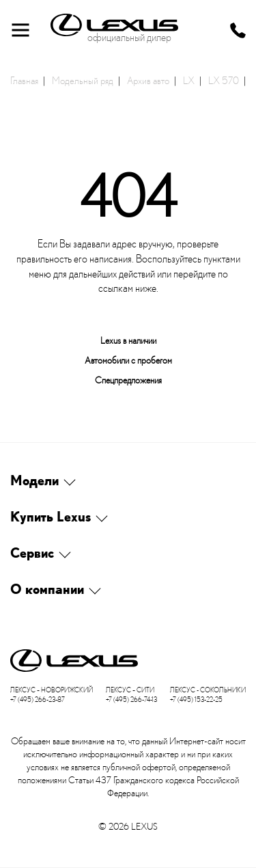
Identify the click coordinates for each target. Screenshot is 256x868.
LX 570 (224, 80)
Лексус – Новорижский (52, 690)
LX (189, 80)
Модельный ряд (83, 80)
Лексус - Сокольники (208, 690)
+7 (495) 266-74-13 (131, 700)
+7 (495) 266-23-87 (38, 700)
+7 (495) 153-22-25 (196, 700)
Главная (24, 80)
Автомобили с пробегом (128, 360)
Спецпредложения (128, 380)
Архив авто (148, 80)
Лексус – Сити (130, 690)
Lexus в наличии (128, 340)
